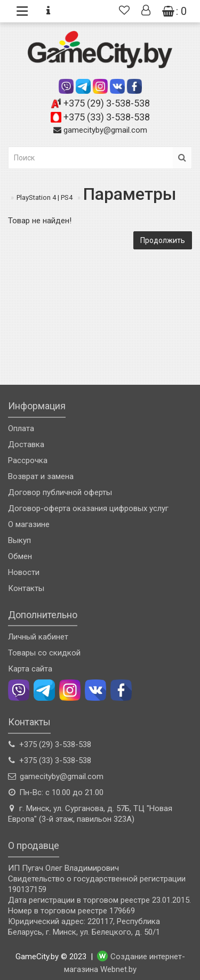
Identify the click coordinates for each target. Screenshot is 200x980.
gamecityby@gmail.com (105, 130)
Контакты (26, 588)
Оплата (21, 428)
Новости (24, 572)
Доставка (26, 444)
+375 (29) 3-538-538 (107, 103)
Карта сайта (30, 669)
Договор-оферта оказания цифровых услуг (88, 508)
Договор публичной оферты (60, 492)
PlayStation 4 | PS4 (45, 197)
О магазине (29, 524)
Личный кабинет (38, 637)
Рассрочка (28, 460)
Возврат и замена (41, 476)
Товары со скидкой (44, 653)
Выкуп (19, 540)
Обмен (20, 556)
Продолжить (163, 240)
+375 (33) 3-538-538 (107, 117)
